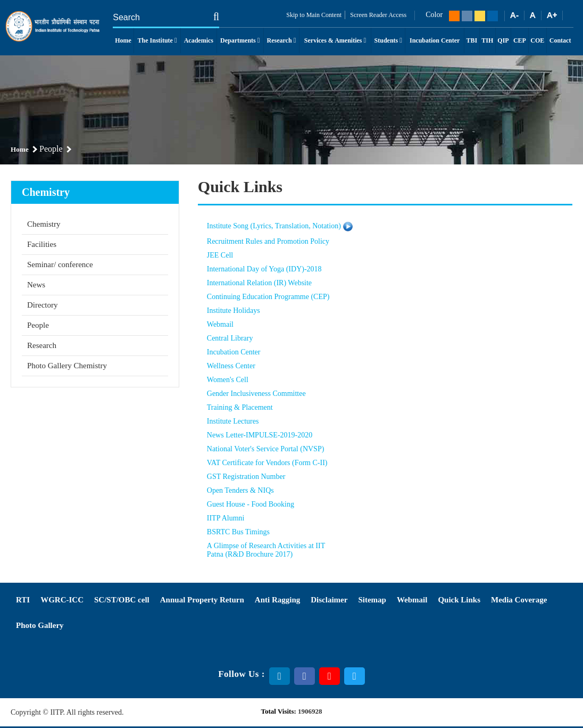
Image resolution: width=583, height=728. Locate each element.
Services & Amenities (335, 40)
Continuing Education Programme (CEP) (268, 297)
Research (282, 40)
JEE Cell (220, 255)
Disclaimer (329, 600)
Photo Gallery (40, 625)
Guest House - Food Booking (251, 504)
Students (388, 40)
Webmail (220, 324)
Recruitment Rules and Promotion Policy (268, 241)
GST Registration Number (246, 477)
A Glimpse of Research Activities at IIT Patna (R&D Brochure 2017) (266, 550)
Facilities (42, 244)
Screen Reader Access (377, 15)
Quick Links (459, 600)
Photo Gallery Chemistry (67, 366)
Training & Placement (240, 407)
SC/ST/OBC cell (122, 600)
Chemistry (44, 224)
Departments (240, 40)
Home (123, 40)
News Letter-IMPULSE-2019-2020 (260, 435)
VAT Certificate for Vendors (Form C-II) (267, 463)
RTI (23, 600)
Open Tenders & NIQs (240, 490)
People (38, 325)
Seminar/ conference (60, 264)
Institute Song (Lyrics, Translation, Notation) (274, 226)
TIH (487, 40)
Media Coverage (519, 600)
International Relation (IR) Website (259, 283)
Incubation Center (435, 40)
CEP (520, 40)
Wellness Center (231, 366)
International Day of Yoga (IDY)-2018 (264, 269)
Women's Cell (228, 380)
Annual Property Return (202, 600)
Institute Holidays (234, 311)
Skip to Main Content (314, 15)
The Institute (157, 40)
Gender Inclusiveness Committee (256, 394)
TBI (472, 40)
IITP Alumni (226, 518)
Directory (42, 305)
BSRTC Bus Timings (238, 532)
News (36, 285)
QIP (503, 40)
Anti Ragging (277, 600)
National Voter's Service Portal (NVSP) (266, 449)
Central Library (230, 338)
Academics (199, 40)
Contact (560, 40)
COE (537, 40)
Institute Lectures (233, 421)
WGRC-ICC (62, 600)
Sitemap (372, 600)
